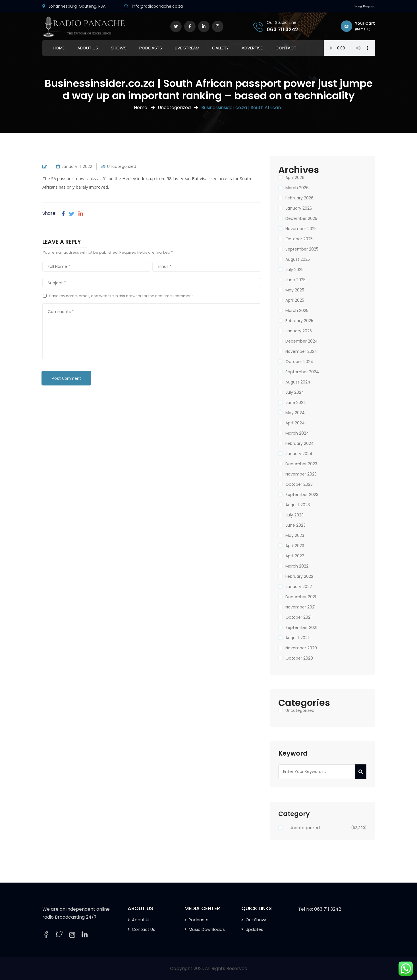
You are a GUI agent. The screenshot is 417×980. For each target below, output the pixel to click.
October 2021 (298, 617)
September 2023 (302, 495)
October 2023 (299, 484)
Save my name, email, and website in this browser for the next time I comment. (121, 296)
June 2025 (295, 280)
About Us (141, 920)
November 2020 (301, 648)
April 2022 (295, 556)
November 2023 (301, 474)
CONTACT (286, 48)
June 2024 (296, 403)
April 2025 (295, 300)
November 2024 (301, 351)
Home (141, 108)
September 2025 (302, 249)
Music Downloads (207, 929)
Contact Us (144, 929)
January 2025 (299, 331)
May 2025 (295, 290)
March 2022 (297, 566)
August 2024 (298, 382)
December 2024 (302, 341)
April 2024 (295, 423)
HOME (59, 48)
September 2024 (302, 372)
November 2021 (300, 607)
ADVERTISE (252, 48)
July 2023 (294, 515)
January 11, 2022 (77, 166)
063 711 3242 (282, 29)
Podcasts (199, 920)
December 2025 (301, 218)
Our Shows (257, 920)
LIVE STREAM (187, 48)
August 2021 (297, 638)
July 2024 (295, 392)
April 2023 (295, 546)
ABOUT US (88, 48)
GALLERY (220, 48)
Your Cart (358, 26)
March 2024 (297, 433)
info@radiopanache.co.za (157, 6)
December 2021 (301, 597)
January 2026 (299, 208)
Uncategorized (174, 108)
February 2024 (300, 443)
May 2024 (295, 413)
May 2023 (295, 535)
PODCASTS (151, 48)
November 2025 (301, 229)
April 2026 (295, 178)
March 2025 (297, 310)
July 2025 (294, 270)
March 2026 (297, 188)
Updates (254, 929)
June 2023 (295, 525)
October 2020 (299, 658)
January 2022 (299, 587)
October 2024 (299, 362)
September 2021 (301, 627)
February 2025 (299, 321)
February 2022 (299, 576)
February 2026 (299, 198)
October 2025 (299, 239)
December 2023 (301, 464)
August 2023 (298, 505)
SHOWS (119, 48)
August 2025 (298, 259)
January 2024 (299, 454)
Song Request (365, 6)
